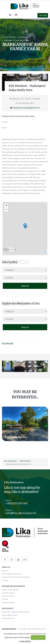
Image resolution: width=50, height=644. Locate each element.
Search (25, 286)
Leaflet (44, 251)
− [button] (6, 210)
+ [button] (6, 206)
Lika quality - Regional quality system (16, 612)
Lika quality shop (8, 618)
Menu (43, 15)
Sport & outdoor (8, 593)
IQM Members (23, 37)
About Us (5, 571)
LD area (5, 599)
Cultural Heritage (8, 602)
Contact (5, 580)
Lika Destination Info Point (12, 574)
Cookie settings (25, 641)
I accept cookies (38, 637)
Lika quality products (10, 615)
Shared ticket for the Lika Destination (16, 577)
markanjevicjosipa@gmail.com (26, 108)
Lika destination (9, 37)
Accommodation (8, 596)
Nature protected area (11, 590)
